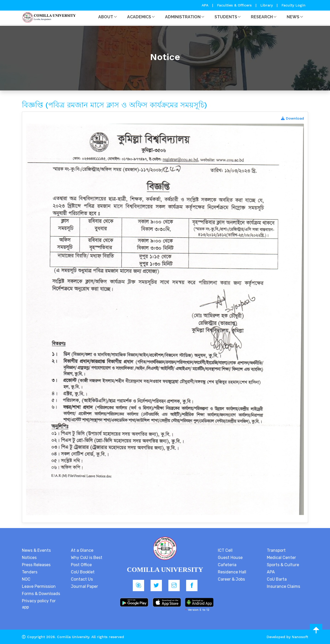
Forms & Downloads (41, 594)
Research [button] (262, 17)
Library (267, 5)
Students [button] (226, 17)
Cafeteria (227, 565)
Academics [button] (139, 17)
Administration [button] (183, 17)
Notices (29, 558)
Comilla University (73, 637)
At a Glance (82, 550)
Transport (276, 550)
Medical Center (281, 558)
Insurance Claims (283, 586)
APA (206, 5)
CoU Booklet (83, 572)
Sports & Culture (283, 565)
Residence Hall (232, 572)
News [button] (293, 17)
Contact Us (82, 579)
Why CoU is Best (87, 558)
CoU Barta (277, 579)
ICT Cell (225, 550)
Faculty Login (294, 5)
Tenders (30, 572)
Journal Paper (84, 586)
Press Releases (36, 565)
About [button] (106, 17)
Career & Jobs (231, 579)
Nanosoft (300, 637)
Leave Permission (39, 586)
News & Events (36, 550)
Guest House (230, 558)
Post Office (81, 565)
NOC (26, 579)
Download (292, 118)
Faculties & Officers (234, 5)
